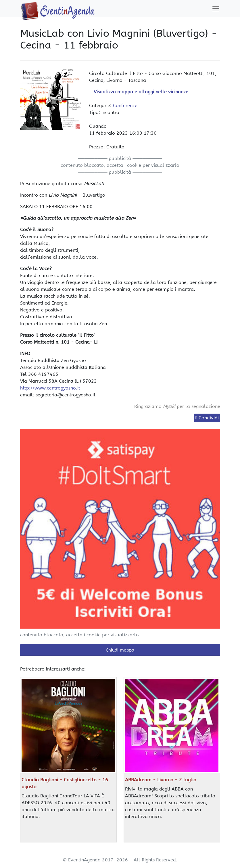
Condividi (209, 418)
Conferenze (125, 105)
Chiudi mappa (120, 650)
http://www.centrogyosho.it (50, 388)
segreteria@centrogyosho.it (66, 395)
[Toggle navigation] (216, 9)
